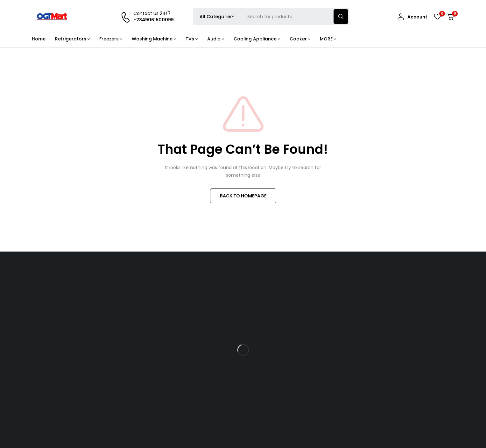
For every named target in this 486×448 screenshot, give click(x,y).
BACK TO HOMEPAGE (243, 196)
